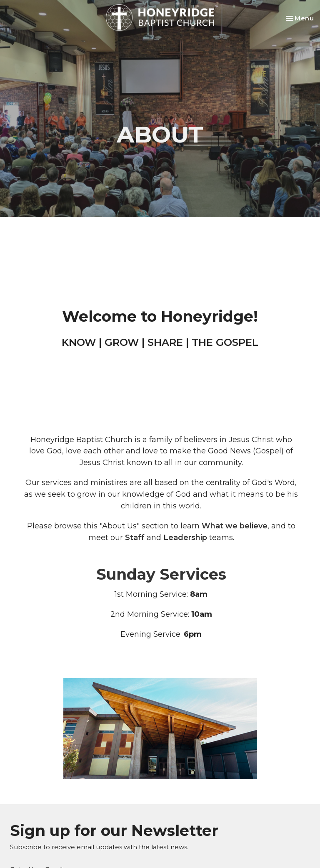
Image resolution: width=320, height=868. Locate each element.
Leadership (185, 538)
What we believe (235, 526)
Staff (135, 538)
